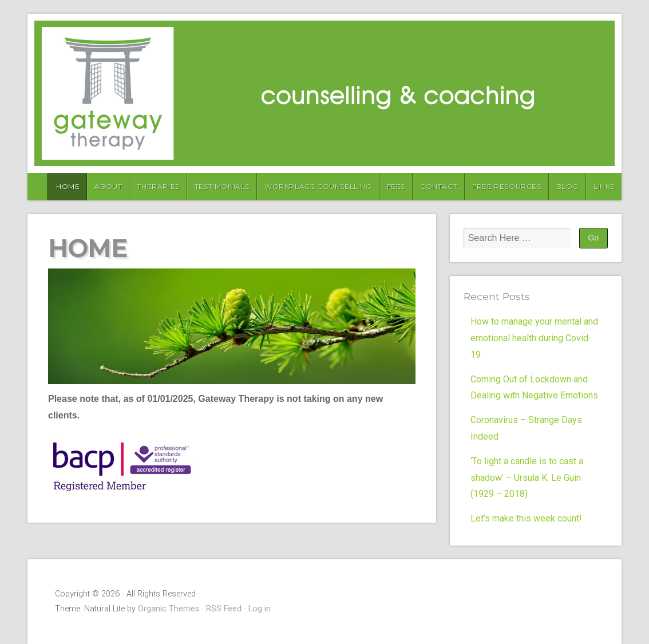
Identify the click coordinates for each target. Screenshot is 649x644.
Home (68, 186)
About (108, 186)
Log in (260, 609)
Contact (439, 186)
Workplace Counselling (318, 186)
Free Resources (506, 186)
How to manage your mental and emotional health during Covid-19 (534, 338)
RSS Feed (224, 609)
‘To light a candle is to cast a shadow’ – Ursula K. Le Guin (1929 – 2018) (527, 478)
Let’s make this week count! (526, 518)
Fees (396, 186)
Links (604, 186)
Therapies (158, 186)
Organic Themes (169, 609)
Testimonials (222, 186)
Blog (567, 186)
